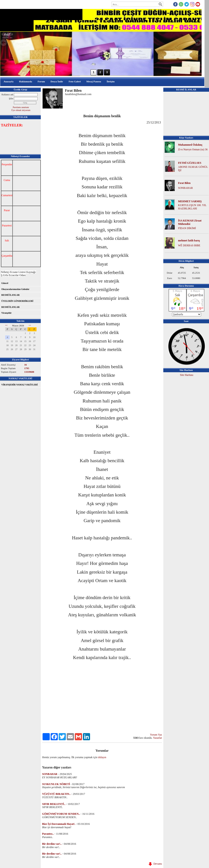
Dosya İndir (57, 81)
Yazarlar (157, 738)
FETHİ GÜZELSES (190, 163)
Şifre (11, 99)
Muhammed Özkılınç (190, 145)
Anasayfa (9, 81)
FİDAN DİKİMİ (187, 228)
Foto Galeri (75, 81)
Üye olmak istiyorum (21, 110)
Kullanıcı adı (7, 95)
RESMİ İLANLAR (10, 295)
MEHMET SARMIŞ (190, 201)
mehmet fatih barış (189, 240)
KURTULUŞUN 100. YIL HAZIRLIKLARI (192, 207)
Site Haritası (187, 375)
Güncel (5, 283)
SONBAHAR (185, 188)
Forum (41, 81)
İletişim (111, 81)
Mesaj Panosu (94, 81)
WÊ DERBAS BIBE (189, 245)
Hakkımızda (26, 81)
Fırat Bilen (184, 183)
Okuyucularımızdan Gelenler (15, 289)
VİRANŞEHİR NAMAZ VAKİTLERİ (19, 385)
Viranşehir (6, 313)
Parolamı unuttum (21, 107)
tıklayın (102, 757)
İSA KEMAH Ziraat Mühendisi (190, 222)
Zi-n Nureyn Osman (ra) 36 (193, 149)
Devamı (155, 864)
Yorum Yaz (156, 735)
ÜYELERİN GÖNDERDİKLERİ (17, 301)
